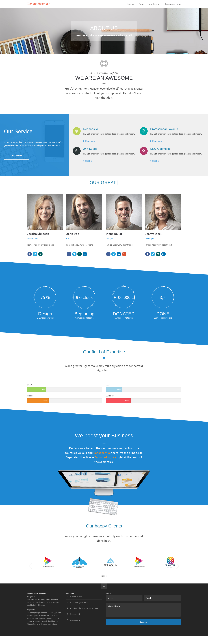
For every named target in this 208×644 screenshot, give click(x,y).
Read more (17, 155)
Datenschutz (75, 614)
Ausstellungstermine (79, 602)
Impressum (75, 620)
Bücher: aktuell (76, 597)
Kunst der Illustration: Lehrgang (84, 608)
